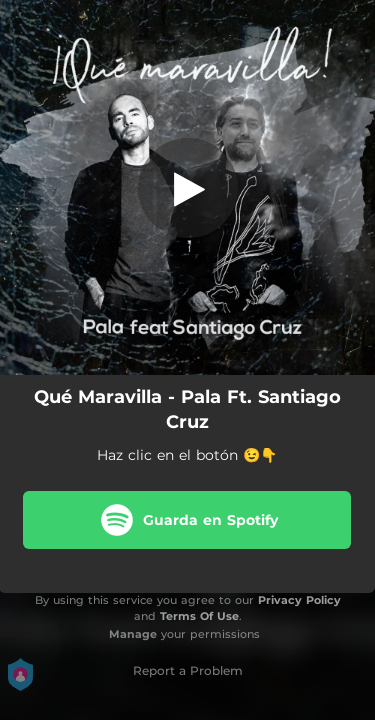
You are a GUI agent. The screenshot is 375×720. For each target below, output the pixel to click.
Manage (133, 634)
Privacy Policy (299, 600)
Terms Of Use (199, 616)
